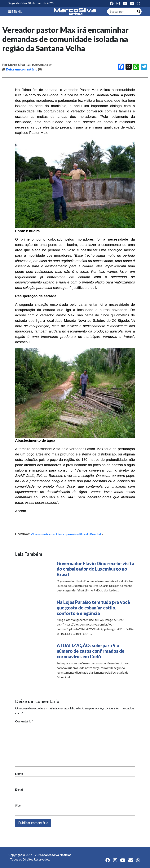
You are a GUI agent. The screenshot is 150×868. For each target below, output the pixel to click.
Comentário (24, 721)
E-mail (20, 789)
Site (18, 805)
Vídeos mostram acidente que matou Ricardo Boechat (66, 534)
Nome (20, 774)
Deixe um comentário (22, 69)
